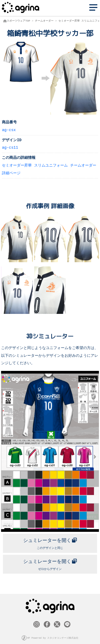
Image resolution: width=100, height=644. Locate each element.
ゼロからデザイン (50, 562)
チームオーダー (44, 21)
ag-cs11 (10, 147)
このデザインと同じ (50, 542)
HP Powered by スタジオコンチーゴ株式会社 (53, 636)
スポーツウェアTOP (18, 21)
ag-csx (9, 130)
